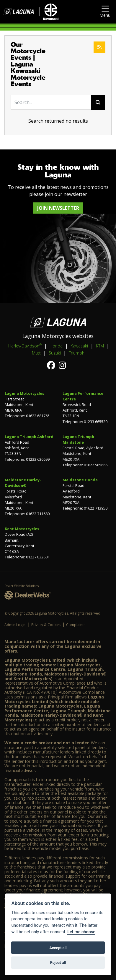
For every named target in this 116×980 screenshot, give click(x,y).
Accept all (58, 948)
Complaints (76, 625)
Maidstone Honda (80, 480)
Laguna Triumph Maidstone (78, 439)
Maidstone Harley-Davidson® (23, 483)
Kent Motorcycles (22, 529)
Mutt (36, 353)
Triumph (77, 353)
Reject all (58, 962)
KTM (100, 346)
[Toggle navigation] (105, 12)
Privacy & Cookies (46, 625)
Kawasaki (79, 346)
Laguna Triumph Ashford (29, 437)
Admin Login (15, 625)
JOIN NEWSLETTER (58, 208)
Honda (56, 346)
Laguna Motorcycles (24, 393)
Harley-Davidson (25, 346)
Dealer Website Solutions (22, 586)
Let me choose (81, 932)
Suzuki (55, 353)
